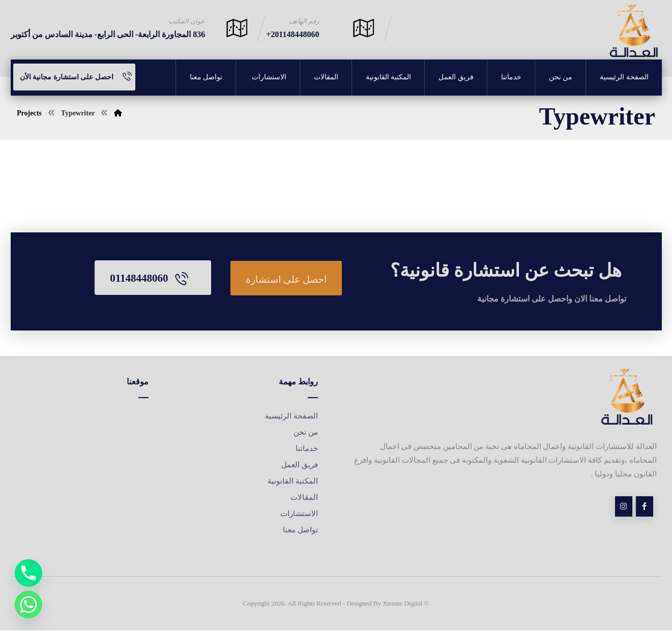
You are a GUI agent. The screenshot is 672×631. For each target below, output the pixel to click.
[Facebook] (645, 507)
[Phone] (28, 573)
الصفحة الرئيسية (291, 416)
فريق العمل (300, 465)
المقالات (304, 498)
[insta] (624, 507)
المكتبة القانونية (293, 482)
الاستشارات (298, 514)
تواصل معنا (300, 530)
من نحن (306, 433)
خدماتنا (307, 449)
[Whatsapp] (28, 605)
